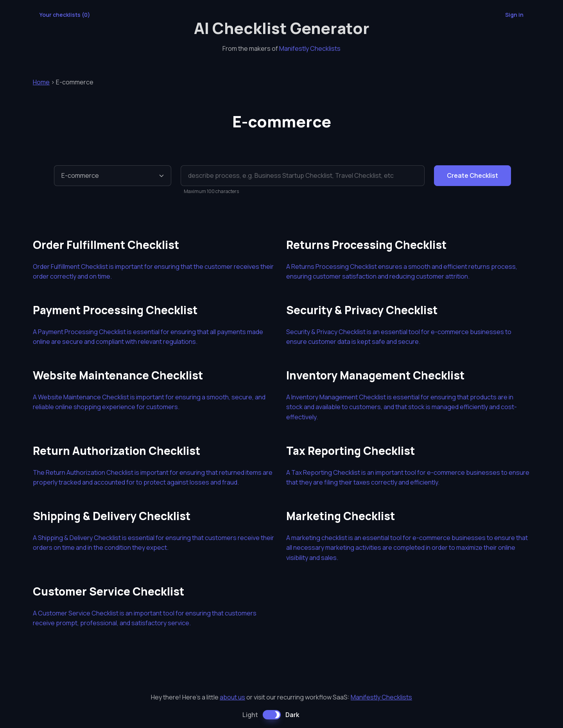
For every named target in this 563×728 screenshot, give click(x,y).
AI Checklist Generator (282, 28)
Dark (292, 715)
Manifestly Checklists (310, 48)
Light (250, 715)
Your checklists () (65, 15)
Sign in (514, 15)
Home (41, 82)
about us (232, 697)
